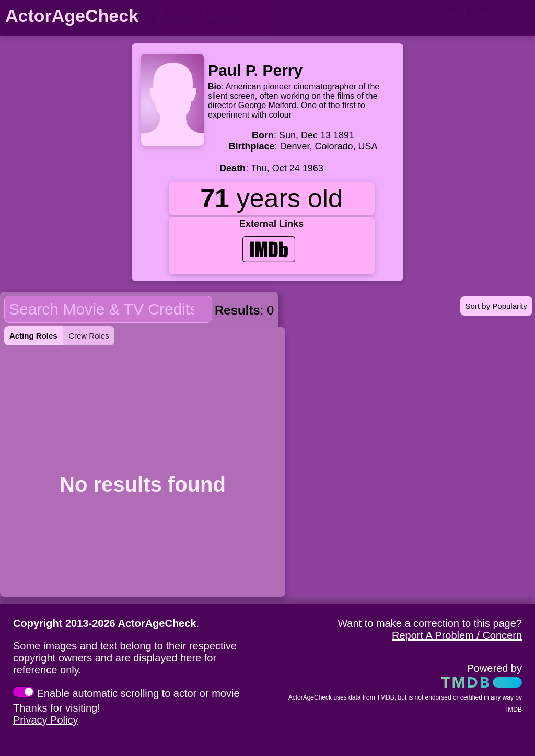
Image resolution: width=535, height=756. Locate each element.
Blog (446, 14)
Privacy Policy (45, 720)
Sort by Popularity (496, 306)
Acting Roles (33, 336)
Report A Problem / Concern (457, 635)
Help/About (499, 14)
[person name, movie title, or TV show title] (217, 17)
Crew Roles (89, 336)
